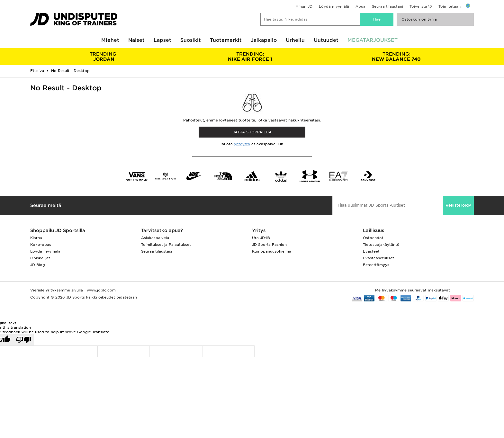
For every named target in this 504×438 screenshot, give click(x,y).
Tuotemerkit (226, 40)
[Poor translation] (23, 340)
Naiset (136, 40)
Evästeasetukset (378, 258)
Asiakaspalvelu (155, 238)
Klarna (36, 238)
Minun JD (304, 6)
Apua (360, 6)
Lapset (162, 40)
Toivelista (418, 6)
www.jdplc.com (101, 290)
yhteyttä (242, 144)
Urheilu (295, 40)
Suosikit (191, 40)
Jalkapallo (264, 40)
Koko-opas (41, 245)
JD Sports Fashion (269, 245)
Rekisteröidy (458, 205)
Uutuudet (326, 40)
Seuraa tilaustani (387, 6)
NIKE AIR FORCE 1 (250, 57)
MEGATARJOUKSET (373, 40)
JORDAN (104, 57)
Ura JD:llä (261, 238)
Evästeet (371, 251)
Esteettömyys (376, 265)
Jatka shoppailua (252, 132)
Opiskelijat (40, 258)
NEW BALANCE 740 (396, 57)
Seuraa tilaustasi (157, 251)
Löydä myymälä (334, 6)
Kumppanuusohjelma (272, 251)
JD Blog (38, 265)
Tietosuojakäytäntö (381, 245)
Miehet (110, 40)
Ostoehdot (373, 238)
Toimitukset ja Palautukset (166, 245)
